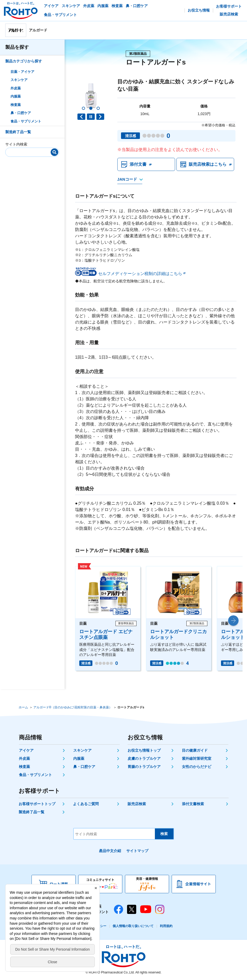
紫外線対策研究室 (197, 758)
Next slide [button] (100, 117)
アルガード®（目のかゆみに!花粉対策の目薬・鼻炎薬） (73, 707)
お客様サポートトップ (37, 804)
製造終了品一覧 (18, 132)
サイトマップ (137, 851)
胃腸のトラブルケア (144, 767)
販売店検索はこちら (208, 164)
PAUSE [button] (91, 117)
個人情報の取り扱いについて (133, 926)
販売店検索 (137, 804)
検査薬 (16, 105)
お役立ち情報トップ (144, 750)
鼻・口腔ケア (21, 113)
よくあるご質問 (86, 804)
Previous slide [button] (81, 117)
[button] (83, 108)
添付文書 (138, 164)
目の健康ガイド (195, 750)
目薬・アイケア (22, 72)
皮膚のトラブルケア (144, 758)
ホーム (23, 707)
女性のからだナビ (197, 767)
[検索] (54, 152)
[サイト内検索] (30, 151)
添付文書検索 (193, 804)
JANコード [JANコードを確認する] (127, 179)
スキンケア (19, 80)
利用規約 (166, 926)
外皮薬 (16, 88)
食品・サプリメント (26, 121)
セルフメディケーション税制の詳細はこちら (140, 274)
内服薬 (16, 96)
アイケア (26, 750)
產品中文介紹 (110, 851)
